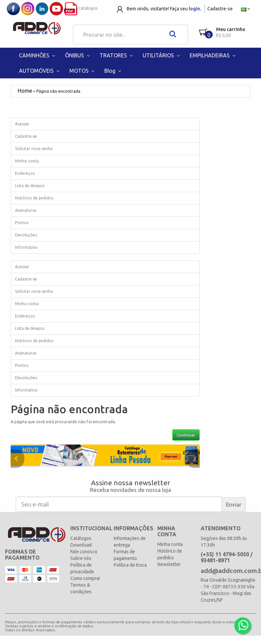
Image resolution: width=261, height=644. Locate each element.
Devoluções (26, 235)
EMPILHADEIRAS (213, 55)
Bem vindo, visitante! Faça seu (164, 9)
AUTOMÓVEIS (40, 71)
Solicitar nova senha (34, 149)
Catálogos (81, 8)
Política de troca (130, 565)
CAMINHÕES (38, 55)
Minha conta (27, 161)
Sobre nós (81, 558)
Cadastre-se (220, 9)
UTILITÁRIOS (162, 55)
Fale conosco (84, 552)
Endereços (25, 173)
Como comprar (85, 578)
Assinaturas (26, 210)
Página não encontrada (58, 91)
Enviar (234, 504)
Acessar (22, 124)
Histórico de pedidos (34, 198)
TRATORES (117, 55)
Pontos (22, 223)
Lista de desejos (30, 186)
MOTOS (83, 71)
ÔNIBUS (78, 55)
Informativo (26, 247)
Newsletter (169, 564)
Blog (113, 71)
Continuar (186, 435)
